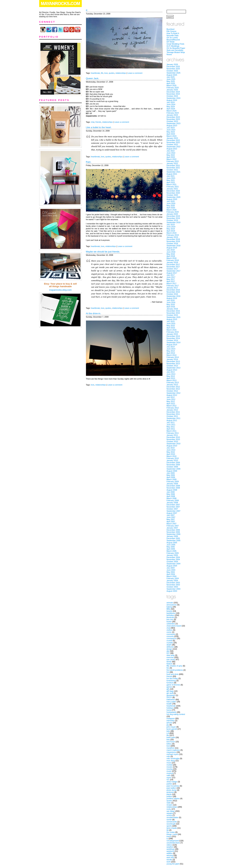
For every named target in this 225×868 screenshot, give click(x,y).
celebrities (171, 624)
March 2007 (172, 524)
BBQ (169, 609)
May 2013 (171, 376)
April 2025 (171, 83)
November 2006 (173, 532)
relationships (121, 73)
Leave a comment (135, 73)
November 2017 (173, 267)
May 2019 (171, 229)
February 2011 (173, 433)
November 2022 (173, 142)
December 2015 (173, 311)
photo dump (172, 790)
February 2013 (173, 382)
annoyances (172, 605)
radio (169, 803)
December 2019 (173, 216)
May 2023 (171, 132)
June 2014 (171, 349)
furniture (170, 683)
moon (169, 763)
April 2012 (171, 404)
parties (169, 784)
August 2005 (172, 543)
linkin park (171, 737)
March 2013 (172, 380)
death (169, 645)
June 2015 (171, 324)
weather (170, 847)
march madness (173, 750)
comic (169, 632)
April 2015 (171, 328)
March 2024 (172, 111)
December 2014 (173, 336)
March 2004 (172, 576)
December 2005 (173, 538)
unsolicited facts (173, 843)
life (102, 73)
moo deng (171, 761)
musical (170, 773)
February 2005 (173, 553)
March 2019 (172, 233)
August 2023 (172, 126)
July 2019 (171, 225)
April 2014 (171, 353)
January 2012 (172, 410)
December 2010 (173, 437)
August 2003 (172, 591)
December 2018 (173, 239)
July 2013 (171, 372)
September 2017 (174, 271)
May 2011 (171, 427)
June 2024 (171, 104)
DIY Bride (171, 42)
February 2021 (173, 187)
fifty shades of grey (174, 666)
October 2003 (172, 587)
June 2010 (171, 450)
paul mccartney (173, 786)
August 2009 (172, 471)
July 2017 (171, 275)
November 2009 (173, 465)
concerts (170, 636)
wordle (169, 860)
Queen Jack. (93, 78)
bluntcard (171, 617)
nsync (169, 777)
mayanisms (171, 752)
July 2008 (171, 492)
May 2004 (171, 572)
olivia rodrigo (172, 782)
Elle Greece (172, 31)
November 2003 (173, 585)
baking (169, 607)
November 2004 (173, 559)
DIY (168, 653)
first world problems (175, 670)
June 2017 (171, 277)
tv (167, 839)
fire (168, 668)
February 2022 (173, 161)
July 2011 (171, 423)
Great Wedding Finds (176, 44)
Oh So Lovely (172, 38)
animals (170, 603)
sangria (170, 813)
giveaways (171, 695)
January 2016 (172, 309)
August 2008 (172, 490)
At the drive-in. (94, 313)
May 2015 (171, 326)
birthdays (170, 615)
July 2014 (171, 347)
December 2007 (173, 505)
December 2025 (173, 67)
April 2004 (171, 574)
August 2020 (172, 199)
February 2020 (173, 212)
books (169, 622)
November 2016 (173, 292)
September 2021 (174, 172)
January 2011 (172, 435)
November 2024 (173, 94)
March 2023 (172, 136)
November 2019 (173, 218)
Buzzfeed (171, 29)
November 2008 (173, 488)
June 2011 (171, 425)
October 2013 (172, 366)
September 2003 (174, 589)
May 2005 (171, 547)
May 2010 (171, 452)
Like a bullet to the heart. (99, 127)
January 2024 (172, 115)
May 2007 (171, 519)
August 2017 (172, 273)
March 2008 (172, 498)
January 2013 (172, 385)
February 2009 (173, 481)
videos (169, 845)
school (169, 815)
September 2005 (174, 540)
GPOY (169, 697)
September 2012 (174, 393)
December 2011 (173, 412)
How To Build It (173, 33)
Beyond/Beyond (173, 40)
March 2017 (172, 283)
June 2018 (171, 252)
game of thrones (173, 685)
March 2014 (172, 355)
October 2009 (172, 467)
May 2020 (171, 206)
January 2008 (172, 503)
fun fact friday (172, 678)
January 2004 (172, 580)
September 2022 (174, 147)
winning (170, 855)
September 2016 (174, 296)
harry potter (171, 702)
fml (168, 672)
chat (93, 122)
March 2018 (172, 258)
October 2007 (172, 509)
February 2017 (173, 286)
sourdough (171, 824)
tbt (168, 830)
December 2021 (173, 166)
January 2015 (172, 334)
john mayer (171, 727)
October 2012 (172, 391)
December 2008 (173, 486)
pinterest (170, 792)
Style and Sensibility (175, 50)
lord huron (171, 742)
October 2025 (172, 71)
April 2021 (171, 182)
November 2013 (173, 364)
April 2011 (171, 429)
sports (169, 826)
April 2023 (171, 134)
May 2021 (171, 180)
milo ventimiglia (173, 758)
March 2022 (172, 159)
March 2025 (172, 85)
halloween (171, 699)
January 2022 (172, 163)
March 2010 (172, 456)
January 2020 (172, 214)
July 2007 (171, 515)
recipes (170, 805)
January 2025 (172, 90)
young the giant (173, 864)
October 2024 (172, 96)
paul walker (171, 788)
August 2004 (172, 566)
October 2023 (172, 121)
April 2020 (171, 208)
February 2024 (173, 113)
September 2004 (174, 564)
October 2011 (172, 416)
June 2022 (171, 153)
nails (169, 775)
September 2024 (174, 98)
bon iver (170, 619)
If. (87, 10)
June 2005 (171, 545)
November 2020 (173, 193)
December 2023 (173, 117)
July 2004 (171, 568)
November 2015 (173, 313)
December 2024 (173, 92)
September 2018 (174, 246)
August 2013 (172, 370)
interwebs (171, 721)
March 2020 (172, 210)
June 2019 (171, 227)
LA (168, 733)
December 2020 (173, 191)
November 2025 (173, 69)
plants (169, 794)
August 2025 (172, 75)
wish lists (170, 857)
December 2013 (173, 361)
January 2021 (172, 189)
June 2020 (171, 203)
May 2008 (171, 494)
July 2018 (171, 250)
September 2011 (174, 418)
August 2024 (172, 100)
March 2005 (172, 551)
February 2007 (173, 526)
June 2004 (171, 570)
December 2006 (173, 530)
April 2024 (171, 109)
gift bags (170, 691)
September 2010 (174, 444)
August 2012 (172, 395)
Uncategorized (173, 841)
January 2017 (172, 288)
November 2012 (173, 389)
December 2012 (173, 387)
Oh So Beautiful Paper (176, 48)
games (169, 687)
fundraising (171, 681)
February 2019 (173, 235)
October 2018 (172, 243)
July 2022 (171, 151)
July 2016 (171, 300)
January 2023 (172, 138)
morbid (170, 765)
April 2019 (171, 231)
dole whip (171, 655)
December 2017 (173, 265)
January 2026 (172, 64)
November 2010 (173, 439)
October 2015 (172, 315)
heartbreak (95, 73)
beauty (169, 611)
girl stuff (170, 693)
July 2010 (171, 448)
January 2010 (172, 460)
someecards (172, 822)
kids (168, 731)
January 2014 (172, 359)
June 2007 (171, 517)
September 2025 (174, 73)
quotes (112, 73)
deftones (170, 647)
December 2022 (173, 140)
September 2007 (174, 511)
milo (168, 756)
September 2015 (174, 317)
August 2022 (172, 149)
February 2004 (173, 578)
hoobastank (171, 712)
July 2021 (171, 176)
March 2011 (172, 431)
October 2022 (172, 144)
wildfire (170, 853)
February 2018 (173, 260)
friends (98, 122)
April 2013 (171, 378)
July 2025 (171, 77)
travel (169, 836)
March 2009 (172, 479)
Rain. (89, 162)
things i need (172, 834)
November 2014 (173, 338)
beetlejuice (171, 613)
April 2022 (171, 157)
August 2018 (172, 248)
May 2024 (171, 107)
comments (171, 634)
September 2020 (174, 197)
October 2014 (172, 340)
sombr (169, 820)
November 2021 (173, 168)
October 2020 (172, 195)
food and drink (173, 674)
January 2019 (172, 237)
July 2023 (171, 128)
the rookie (171, 832)
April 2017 (171, 281)
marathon (171, 748)
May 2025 (171, 81)
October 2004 (172, 562)
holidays (170, 708)
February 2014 (173, 357)
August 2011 (172, 420)
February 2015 (173, 332)
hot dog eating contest (176, 714)
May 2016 (171, 305)
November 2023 (173, 119)
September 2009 (174, 469)
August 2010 (172, 446)
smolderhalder (173, 817)
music (169, 771)
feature (170, 664)
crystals (170, 643)
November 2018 (173, 241)
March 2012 (172, 406)
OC (168, 780)
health (169, 704)
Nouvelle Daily (173, 35)
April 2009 (171, 477)
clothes (170, 630)
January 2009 (172, 484)
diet (168, 651)
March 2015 (172, 330)
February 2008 (173, 500)
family (169, 662)
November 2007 (173, 507)
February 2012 (173, 408)
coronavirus (171, 638)
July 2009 (171, 473)
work (169, 862)
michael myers (173, 754)
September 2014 (174, 342)
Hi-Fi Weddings (173, 46)
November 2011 (173, 414)
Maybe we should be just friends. (103, 252)
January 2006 (172, 536)
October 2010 (172, 441)
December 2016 (173, 290)
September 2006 (174, 534)
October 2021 (172, 170)
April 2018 (171, 256)
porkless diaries (173, 798)
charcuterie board (174, 626)
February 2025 (173, 88)
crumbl (169, 641)
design (169, 649)
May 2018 (171, 254)
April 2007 (171, 522)
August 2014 (172, 345)
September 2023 (174, 123)
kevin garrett (172, 729)
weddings (171, 849)
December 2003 (173, 583)
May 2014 (171, 351)
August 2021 (172, 174)
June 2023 (171, 130)
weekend (170, 851)
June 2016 (171, 302)
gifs (168, 689)
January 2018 (172, 262)
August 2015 (172, 319)
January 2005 (172, 555)
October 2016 (172, 294)
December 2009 (173, 463)
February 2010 (173, 458)
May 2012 (171, 401)
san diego (171, 811)
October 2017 (172, 269)
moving (170, 769)
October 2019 (172, 220)
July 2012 (171, 397)
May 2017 (171, 279)
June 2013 (171, 374)
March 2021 (172, 184)
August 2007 (172, 513)
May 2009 (171, 475)
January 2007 (172, 528)
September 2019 (174, 222)
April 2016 (171, 307)
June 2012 (171, 399)
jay (168, 725)
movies (170, 767)
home (169, 710)
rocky (169, 809)
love (106, 73)
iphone (169, 723)
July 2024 (171, 102)
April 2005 (171, 549)
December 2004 (173, 557)
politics (170, 796)
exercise (170, 657)
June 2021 (171, 178)
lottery (169, 744)
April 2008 (171, 496)
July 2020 (171, 201)
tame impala (172, 828)
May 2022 (171, 155)
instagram (171, 718)
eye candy (171, 659)
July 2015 (171, 321)
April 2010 (171, 454)
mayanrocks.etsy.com (60, 290)
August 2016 (172, 298)
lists (168, 740)
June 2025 (171, 79)
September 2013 (174, 368)
